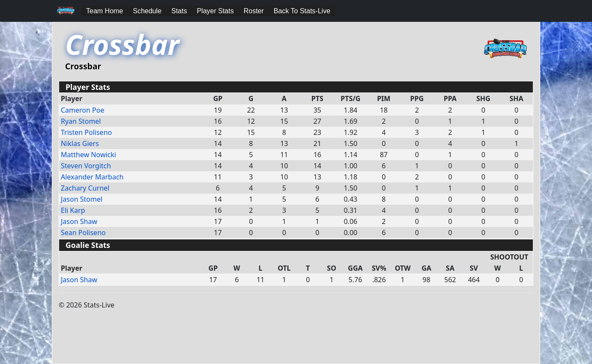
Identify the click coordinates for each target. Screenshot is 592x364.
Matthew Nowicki (88, 155)
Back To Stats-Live (302, 11)
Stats (179, 11)
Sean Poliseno (83, 233)
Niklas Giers (80, 143)
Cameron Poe (82, 110)
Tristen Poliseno (86, 132)
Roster (254, 11)
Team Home (105, 11)
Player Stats (215, 11)
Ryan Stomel (81, 121)
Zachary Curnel (85, 188)
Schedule (147, 11)
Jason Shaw (79, 221)
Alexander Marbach (92, 177)
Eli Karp (73, 210)
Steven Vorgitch (86, 166)
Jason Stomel (82, 199)
